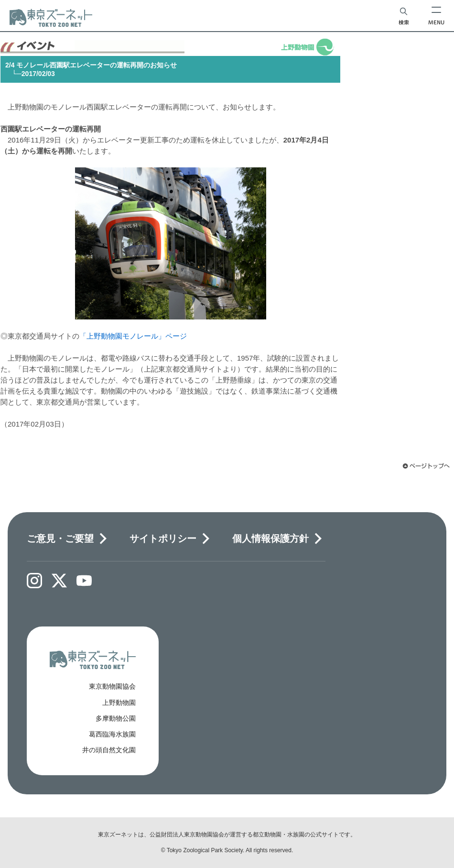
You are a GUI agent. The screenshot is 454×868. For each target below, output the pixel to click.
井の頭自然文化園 (109, 750)
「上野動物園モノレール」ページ (133, 336)
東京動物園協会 (112, 686)
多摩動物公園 (116, 718)
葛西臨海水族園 (112, 734)
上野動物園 (119, 703)
